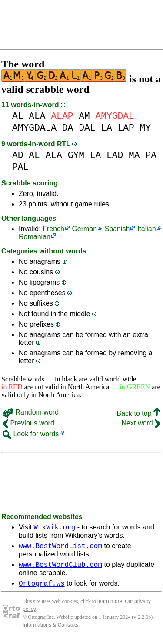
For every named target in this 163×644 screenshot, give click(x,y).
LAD (115, 155)
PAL (20, 167)
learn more (110, 607)
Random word (31, 412)
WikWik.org (54, 528)
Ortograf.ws (42, 588)
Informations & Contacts (50, 630)
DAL (87, 128)
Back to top (139, 413)
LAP (126, 128)
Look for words (31, 434)
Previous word (28, 423)
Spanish (117, 229)
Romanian (35, 237)
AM (84, 116)
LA (106, 128)
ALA (37, 116)
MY (146, 128)
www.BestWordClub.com (60, 568)
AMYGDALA (34, 128)
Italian (147, 229)
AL (18, 116)
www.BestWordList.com (60, 548)
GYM (76, 155)
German (84, 229)
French (53, 229)
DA (68, 128)
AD (18, 155)
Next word (141, 423)
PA (151, 155)
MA (134, 155)
